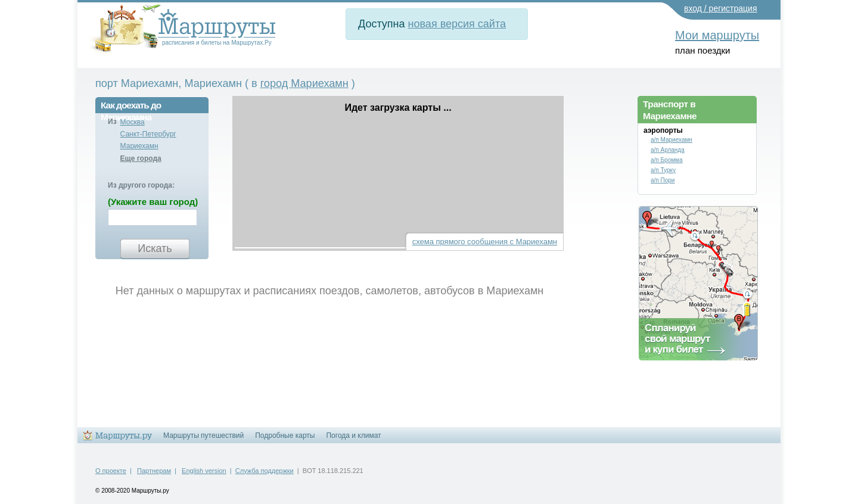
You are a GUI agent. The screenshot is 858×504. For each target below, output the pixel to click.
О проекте (111, 471)
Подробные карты (285, 435)
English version (204, 471)
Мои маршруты (717, 35)
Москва (133, 122)
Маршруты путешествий (203, 435)
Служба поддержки (265, 471)
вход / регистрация (721, 8)
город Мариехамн (304, 83)
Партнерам (154, 471)
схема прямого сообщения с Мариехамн (485, 242)
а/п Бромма (667, 160)
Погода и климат (353, 435)
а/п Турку (663, 170)
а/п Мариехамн (672, 140)
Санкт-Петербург (148, 134)
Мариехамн (139, 146)
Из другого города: (141, 185)
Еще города (141, 158)
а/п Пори (663, 180)
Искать (155, 248)
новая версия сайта (457, 24)
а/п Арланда (668, 150)
